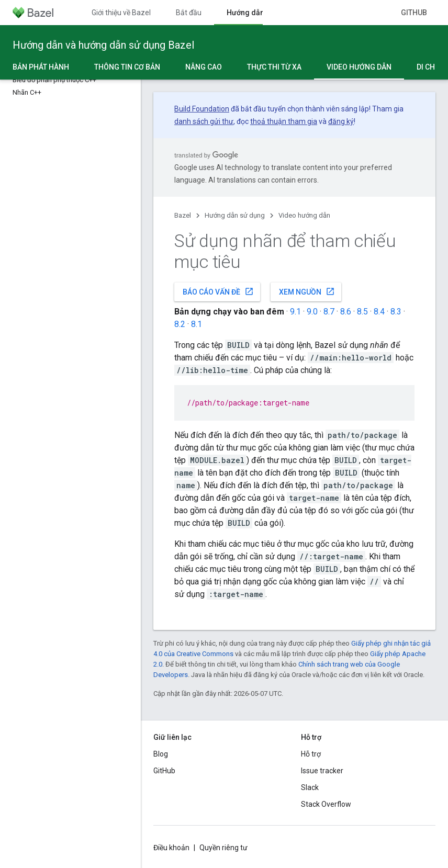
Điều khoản (171, 848)
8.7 (329, 312)
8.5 (362, 312)
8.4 (379, 312)
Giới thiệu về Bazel (121, 13)
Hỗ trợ (311, 754)
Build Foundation (202, 109)
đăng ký (341, 121)
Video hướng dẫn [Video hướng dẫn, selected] (359, 67)
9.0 (312, 312)
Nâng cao (204, 67)
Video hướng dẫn (304, 215)
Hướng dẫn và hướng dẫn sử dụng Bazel (103, 45)
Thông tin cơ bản (127, 67)
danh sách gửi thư (204, 121)
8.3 (396, 312)
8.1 (197, 324)
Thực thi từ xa (274, 67)
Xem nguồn (307, 291)
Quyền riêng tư (223, 848)
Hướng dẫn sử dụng (235, 215)
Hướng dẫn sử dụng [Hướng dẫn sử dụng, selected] (260, 13)
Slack (310, 787)
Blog (161, 754)
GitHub (414, 13)
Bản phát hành (41, 67)
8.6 (346, 312)
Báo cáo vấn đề (218, 291)
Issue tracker (322, 771)
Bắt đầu (189, 13)
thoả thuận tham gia (284, 121)
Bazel (183, 215)
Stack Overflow (326, 804)
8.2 (180, 324)
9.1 (295, 312)
